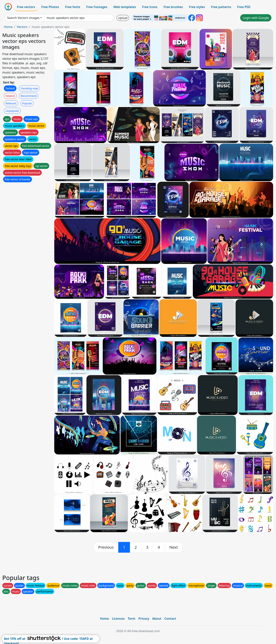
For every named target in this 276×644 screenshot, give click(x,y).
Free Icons (150, 7)
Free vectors (26, 7)
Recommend (29, 96)
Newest (10, 96)
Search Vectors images (23, 18)
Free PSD (244, 7)
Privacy (144, 619)
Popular (27, 103)
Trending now (29, 88)
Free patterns (221, 7)
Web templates (125, 7)
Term (131, 619)
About (157, 619)
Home (8, 27)
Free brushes (173, 7)
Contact (170, 619)
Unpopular (12, 111)
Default (10, 88)
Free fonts (73, 7)
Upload (123, 18)
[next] (174, 547)
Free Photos (50, 7)
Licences (118, 619)
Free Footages (97, 7)
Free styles (197, 7)
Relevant (11, 103)
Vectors (22, 27)
